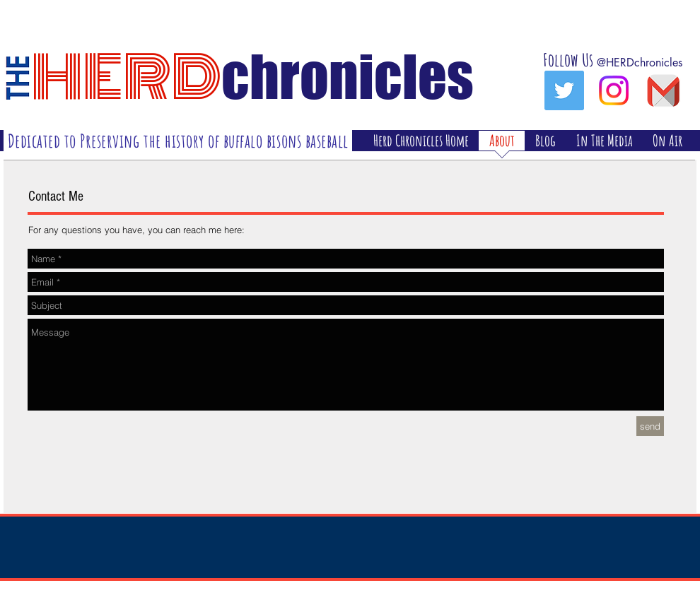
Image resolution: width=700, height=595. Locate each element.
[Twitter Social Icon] (564, 90)
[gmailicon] (663, 90)
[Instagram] (614, 90)
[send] (650, 426)
